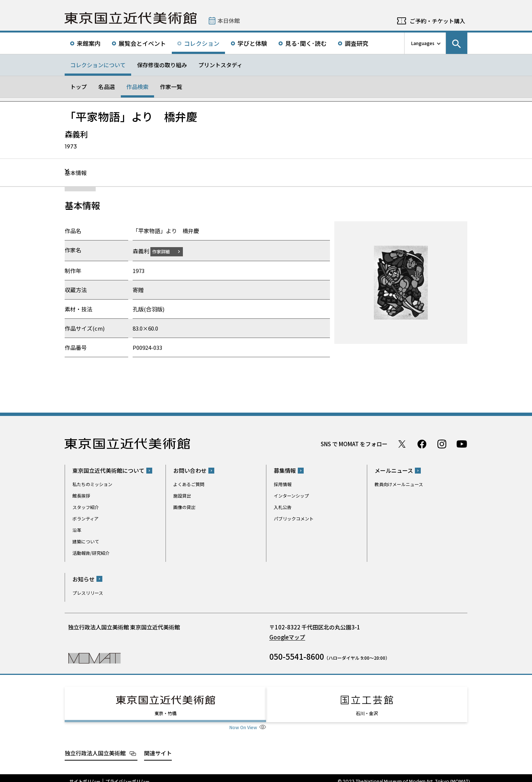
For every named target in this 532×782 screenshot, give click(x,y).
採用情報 (283, 484)
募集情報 (285, 470)
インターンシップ (291, 496)
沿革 (77, 530)
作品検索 (137, 87)
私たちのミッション (92, 484)
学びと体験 (252, 43)
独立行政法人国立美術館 (95, 746)
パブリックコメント (294, 518)
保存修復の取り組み (162, 65)
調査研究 (357, 43)
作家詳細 (166, 251)
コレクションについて (98, 65)
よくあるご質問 (189, 484)
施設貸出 (182, 496)
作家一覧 (171, 87)
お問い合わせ (190, 470)
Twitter (402, 444)
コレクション (202, 43)
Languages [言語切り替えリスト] (423, 43)
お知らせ (83, 579)
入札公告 (283, 507)
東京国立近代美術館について (108, 470)
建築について (86, 541)
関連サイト (158, 746)
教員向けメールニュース (399, 484)
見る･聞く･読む (306, 43)
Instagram (442, 444)
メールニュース (394, 470)
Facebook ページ (422, 444)
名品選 (107, 87)
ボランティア (86, 518)
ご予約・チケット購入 (437, 21)
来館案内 (89, 43)
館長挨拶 (81, 496)
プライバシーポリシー (127, 775)
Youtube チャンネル (462, 444)
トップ (79, 87)
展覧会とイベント (142, 43)
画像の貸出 (184, 507)
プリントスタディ (220, 65)
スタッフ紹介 (86, 507)
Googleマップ (287, 637)
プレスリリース (88, 592)
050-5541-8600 (297, 656)
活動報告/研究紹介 (91, 553)
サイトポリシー (85, 775)
